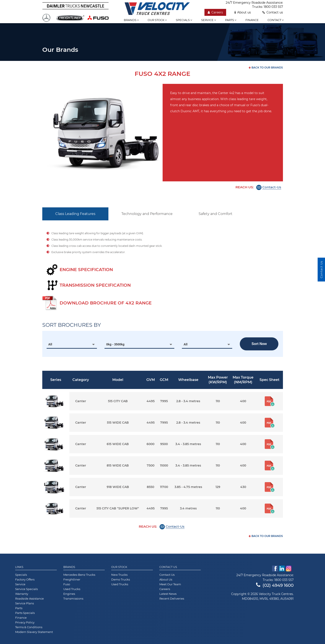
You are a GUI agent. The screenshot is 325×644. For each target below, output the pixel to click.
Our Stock (119, 567)
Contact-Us (272, 187)
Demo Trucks (121, 579)
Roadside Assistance (29, 598)
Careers (215, 12)
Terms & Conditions (29, 627)
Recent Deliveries (172, 598)
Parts (231, 20)
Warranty (22, 594)
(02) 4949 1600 (275, 585)
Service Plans (24, 603)
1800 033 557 (273, 7)
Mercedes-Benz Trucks (79, 575)
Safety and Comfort (216, 214)
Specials (184, 20)
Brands (131, 20)
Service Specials (26, 589)
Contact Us (168, 567)
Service (209, 20)
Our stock (157, 20)
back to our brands (266, 67)
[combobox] (72, 344)
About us (243, 12)
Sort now (259, 344)
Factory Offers (25, 579)
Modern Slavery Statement (34, 632)
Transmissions (73, 598)
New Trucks (119, 575)
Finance (252, 20)
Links (19, 567)
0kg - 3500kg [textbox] (115, 344)
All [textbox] (50, 344)
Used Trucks (72, 589)
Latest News (168, 594)
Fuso (67, 584)
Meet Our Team (170, 584)
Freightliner (72, 579)
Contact (276, 20)
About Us (166, 579)
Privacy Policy (25, 622)
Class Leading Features (75, 214)
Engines (69, 594)
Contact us (273, 12)
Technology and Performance (147, 214)
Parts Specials (25, 613)
